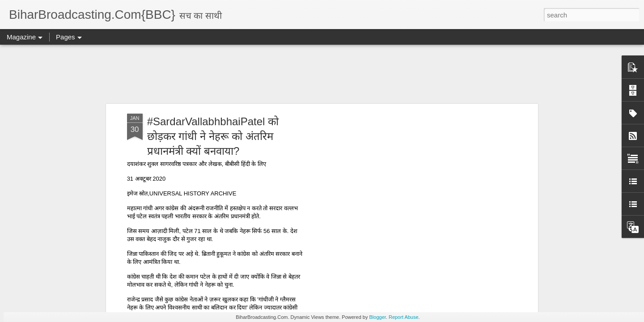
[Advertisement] (322, 74)
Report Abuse (404, 317)
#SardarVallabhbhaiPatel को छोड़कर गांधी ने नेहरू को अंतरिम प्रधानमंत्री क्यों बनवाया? (213, 136)
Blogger (378, 317)
